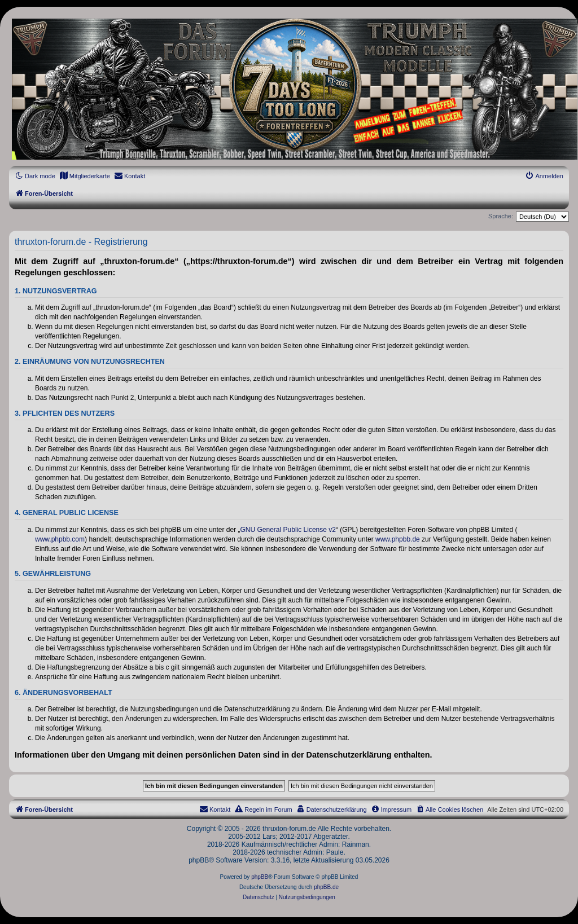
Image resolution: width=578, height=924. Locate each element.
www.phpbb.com (60, 539)
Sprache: (501, 216)
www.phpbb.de (398, 539)
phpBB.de (326, 887)
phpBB (260, 877)
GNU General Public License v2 (288, 530)
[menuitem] (85, 176)
